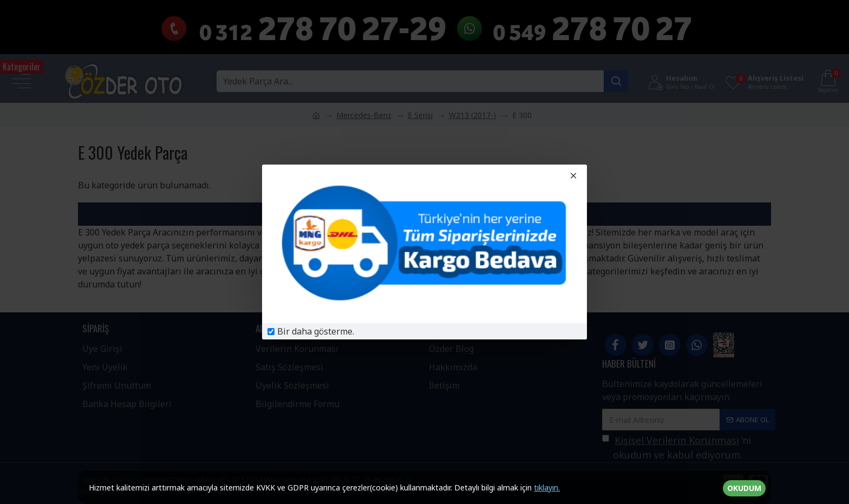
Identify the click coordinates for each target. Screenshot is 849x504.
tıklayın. (547, 487)
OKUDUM (744, 488)
